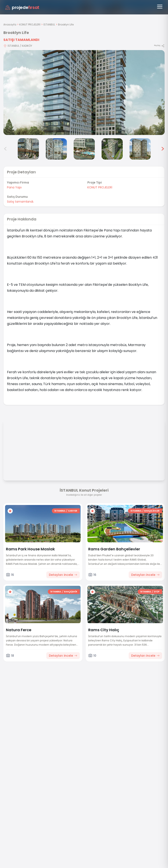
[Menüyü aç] (160, 7)
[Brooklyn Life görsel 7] (140, 149)
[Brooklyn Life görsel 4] (56, 149)
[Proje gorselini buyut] (84, 93)
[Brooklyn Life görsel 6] (112, 149)
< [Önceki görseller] (6, 149)
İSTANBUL (49, 25)
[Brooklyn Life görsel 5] (84, 149)
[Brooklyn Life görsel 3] (28, 149)
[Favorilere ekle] (10, 511)
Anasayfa (10, 25)
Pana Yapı (14, 187)
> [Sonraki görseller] (163, 149)
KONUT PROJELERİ (30, 25)
